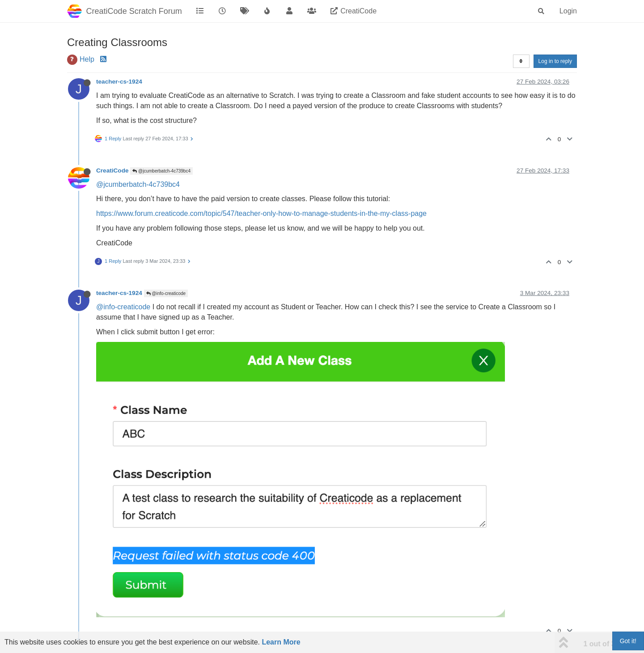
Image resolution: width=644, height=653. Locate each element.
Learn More (281, 642)
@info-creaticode (166, 293)
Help (87, 59)
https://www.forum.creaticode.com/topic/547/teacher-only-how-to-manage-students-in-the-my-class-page (261, 213)
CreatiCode (112, 171)
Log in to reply (555, 61)
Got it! (628, 641)
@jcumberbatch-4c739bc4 (161, 171)
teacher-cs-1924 (119, 82)
